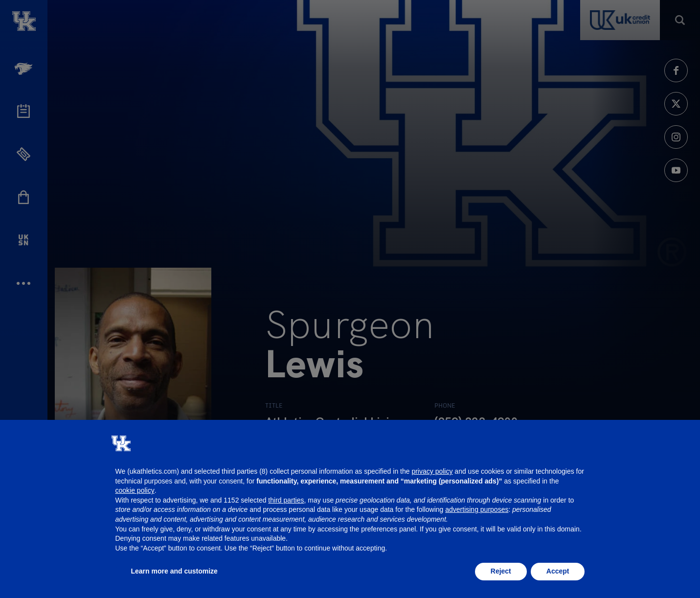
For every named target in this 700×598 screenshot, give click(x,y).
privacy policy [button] (432, 471)
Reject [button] (501, 571)
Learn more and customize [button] (174, 571)
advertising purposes (477, 509)
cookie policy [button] (135, 490)
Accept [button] (558, 571)
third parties (286, 500)
